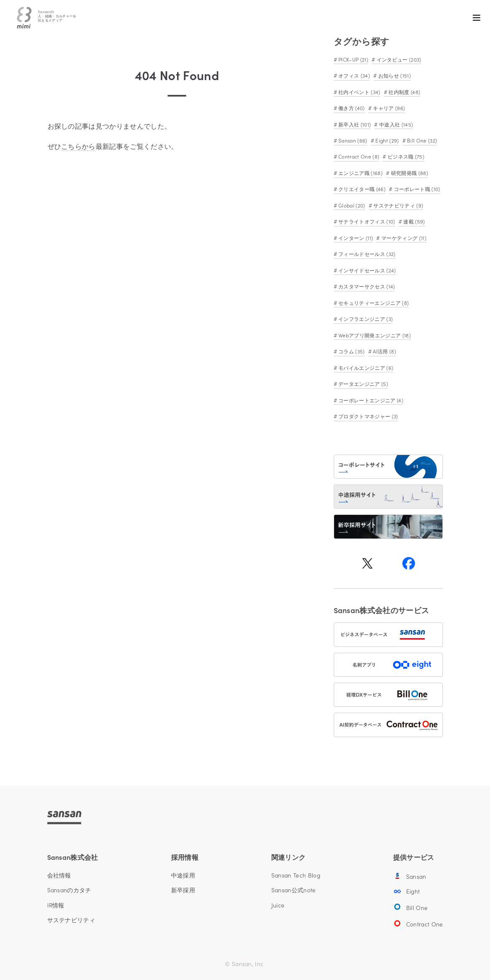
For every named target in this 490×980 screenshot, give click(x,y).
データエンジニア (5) (363, 384)
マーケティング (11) (403, 238)
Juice (278, 905)
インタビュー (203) (398, 59)
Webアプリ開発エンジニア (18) (374, 335)
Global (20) (351, 205)
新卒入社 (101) (354, 124)
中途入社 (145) (396, 124)
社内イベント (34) (359, 92)
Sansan (410, 876)
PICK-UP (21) (353, 59)
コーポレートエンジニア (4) (370, 400)
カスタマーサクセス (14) (366, 286)
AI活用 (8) (384, 351)
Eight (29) (387, 140)
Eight (406, 891)
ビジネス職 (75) (406, 156)
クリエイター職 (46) (361, 189)
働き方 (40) (351, 108)
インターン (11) (355, 238)
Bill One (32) (421, 140)
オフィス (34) (353, 75)
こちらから (78, 146)
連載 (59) (414, 221)
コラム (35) (351, 351)
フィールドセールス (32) (366, 254)
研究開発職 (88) (409, 173)
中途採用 (183, 875)
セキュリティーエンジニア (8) (373, 303)
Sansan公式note (294, 890)
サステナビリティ (71, 920)
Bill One (410, 907)
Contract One (418, 923)
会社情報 (59, 875)
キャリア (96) (388, 108)
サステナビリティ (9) (398, 205)
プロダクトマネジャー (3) (368, 416)
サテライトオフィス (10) (366, 221)
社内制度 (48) (404, 92)
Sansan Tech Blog (296, 875)
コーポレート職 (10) (416, 189)
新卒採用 (183, 890)
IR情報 (56, 905)
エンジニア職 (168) (360, 173)
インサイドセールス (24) (367, 270)
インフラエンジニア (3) (365, 319)
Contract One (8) (358, 156)
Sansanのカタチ (69, 890)
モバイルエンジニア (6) (365, 367)
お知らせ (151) (394, 75)
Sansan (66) (352, 140)
